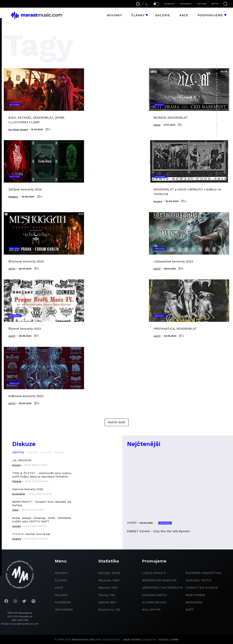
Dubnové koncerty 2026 (28, 489)
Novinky (114, 15)
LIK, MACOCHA (22, 460)
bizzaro (163, 639)
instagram (64, 610)
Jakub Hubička (132, 639)
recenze (46, 452)
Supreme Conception (203, 573)
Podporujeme (210, 15)
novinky (61, 573)
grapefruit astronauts (162, 588)
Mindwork (194, 602)
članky (61, 580)
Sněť (190, 610)
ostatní (59, 452)
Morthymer (195, 595)
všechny (18, 452)
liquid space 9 (154, 573)
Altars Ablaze (154, 602)
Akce (184, 15)
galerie (61, 595)
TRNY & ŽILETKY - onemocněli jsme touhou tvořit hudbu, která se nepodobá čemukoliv (42, 475)
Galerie (163, 15)
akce (59, 588)
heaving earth (154, 595)
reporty (32, 452)
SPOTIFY (215, 4)
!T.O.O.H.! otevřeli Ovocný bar (31, 534)
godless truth (198, 580)
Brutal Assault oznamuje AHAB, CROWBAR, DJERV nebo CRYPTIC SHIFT (42, 520)
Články (138, 15)
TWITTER (201, 4)
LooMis (174, 639)
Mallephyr (151, 610)
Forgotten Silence (202, 588)
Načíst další (117, 422)
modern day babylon (159, 580)
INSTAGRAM (186, 4)
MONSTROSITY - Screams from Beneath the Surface (42, 503)
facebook (63, 602)
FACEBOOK (169, 4)
